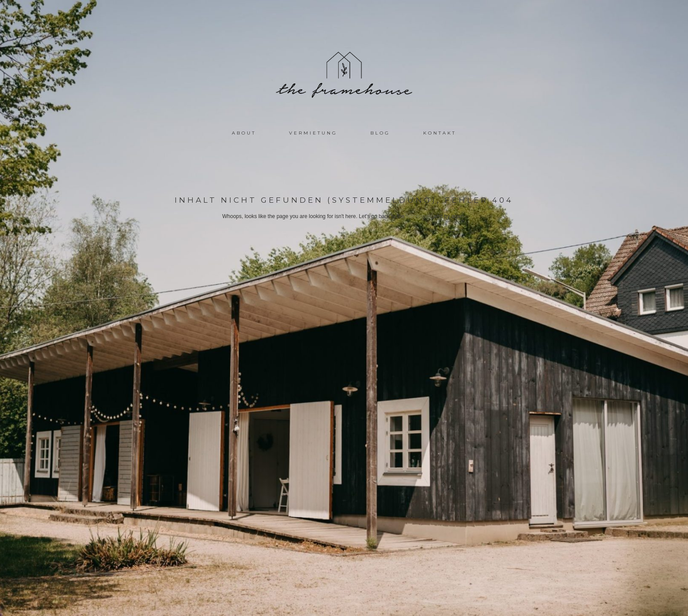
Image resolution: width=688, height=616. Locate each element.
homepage (419, 216)
